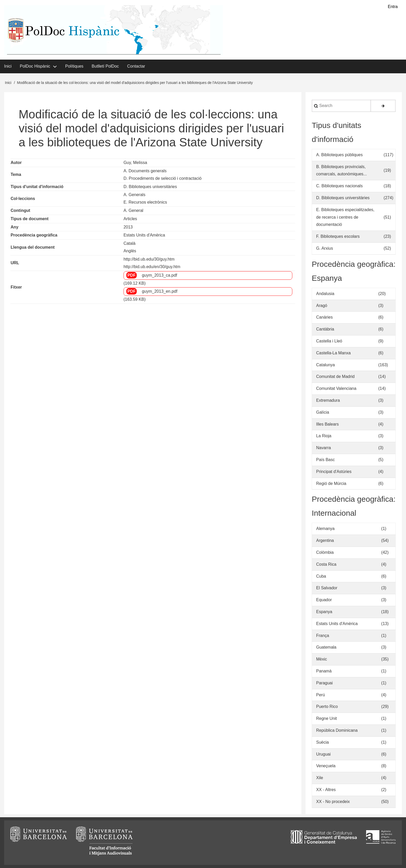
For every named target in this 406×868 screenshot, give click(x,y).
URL (15, 263)
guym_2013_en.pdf (160, 291)
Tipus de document (30, 219)
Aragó (322, 306)
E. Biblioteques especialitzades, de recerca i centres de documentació (345, 217)
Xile (320, 778)
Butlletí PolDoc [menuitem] (105, 66)
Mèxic (322, 659)
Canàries (324, 317)
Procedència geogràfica (34, 235)
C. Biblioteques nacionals (339, 186)
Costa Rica (326, 564)
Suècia (322, 742)
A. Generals (134, 195)
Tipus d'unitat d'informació (37, 187)
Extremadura (328, 400)
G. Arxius (325, 248)
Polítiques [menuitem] (74, 66)
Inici (8, 83)
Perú (321, 695)
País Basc (325, 460)
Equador (324, 600)
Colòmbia (325, 552)
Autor (16, 163)
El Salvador (327, 588)
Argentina (325, 540)
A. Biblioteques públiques (339, 155)
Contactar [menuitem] (136, 66)
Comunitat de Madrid (335, 376)
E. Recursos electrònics (145, 202)
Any (15, 227)
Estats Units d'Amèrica (144, 235)
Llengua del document (33, 247)
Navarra (324, 448)
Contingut (20, 210)
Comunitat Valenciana (336, 388)
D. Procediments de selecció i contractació (162, 178)
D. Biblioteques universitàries (150, 187)
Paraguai (324, 683)
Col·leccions (23, 199)
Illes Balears (327, 424)
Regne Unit (327, 718)
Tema (16, 174)
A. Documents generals (145, 171)
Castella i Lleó (329, 341)
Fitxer (16, 287)
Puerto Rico (327, 706)
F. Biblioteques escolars (338, 236)
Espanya (324, 612)
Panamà (324, 671)
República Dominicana (337, 730)
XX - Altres (326, 790)
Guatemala (326, 647)
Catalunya (325, 365)
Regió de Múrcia (331, 483)
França (323, 636)
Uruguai (323, 754)
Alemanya (325, 529)
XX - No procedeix (333, 802)
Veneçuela (326, 766)
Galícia (323, 412)
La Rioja (324, 436)
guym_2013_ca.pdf (160, 275)
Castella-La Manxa (333, 353)
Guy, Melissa (135, 163)
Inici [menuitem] (8, 66)
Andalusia (325, 294)
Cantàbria (325, 329)
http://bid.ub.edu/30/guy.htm (149, 259)
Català (129, 243)
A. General (133, 210)
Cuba (321, 576)
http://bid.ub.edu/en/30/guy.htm (152, 267)
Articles (130, 219)
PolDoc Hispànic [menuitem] (35, 66)
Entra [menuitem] (393, 7)
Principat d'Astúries (334, 472)
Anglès (130, 251)
